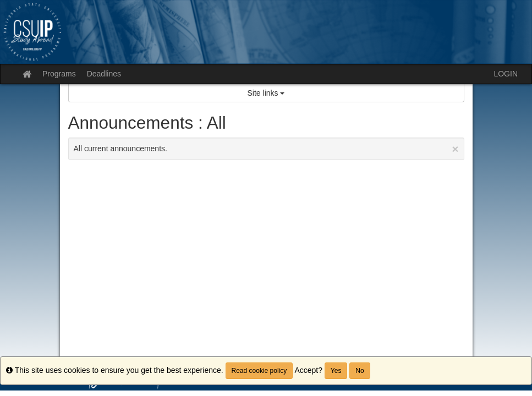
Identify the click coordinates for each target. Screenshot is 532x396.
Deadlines (104, 74)
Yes (336, 371)
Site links (266, 93)
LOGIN (506, 74)
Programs (59, 74)
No (360, 371)
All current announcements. (266, 149)
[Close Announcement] (455, 149)
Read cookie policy (259, 371)
